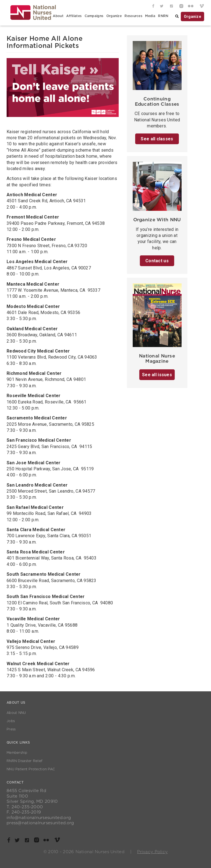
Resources (133, 16)
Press (11, 729)
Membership (17, 753)
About (58, 16)
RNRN (163, 16)
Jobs (11, 721)
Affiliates (74, 16)
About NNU (16, 713)
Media (150, 16)
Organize (114, 16)
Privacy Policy (152, 852)
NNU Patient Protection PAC (31, 769)
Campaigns (94, 16)
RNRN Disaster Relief (25, 761)
